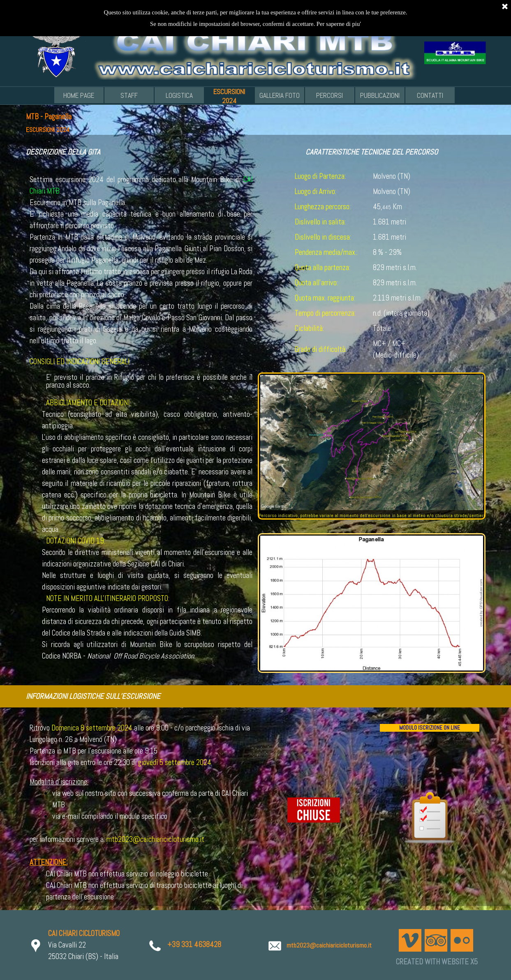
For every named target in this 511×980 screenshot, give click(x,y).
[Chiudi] (505, 7)
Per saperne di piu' (339, 23)
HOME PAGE (79, 95)
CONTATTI (430, 95)
